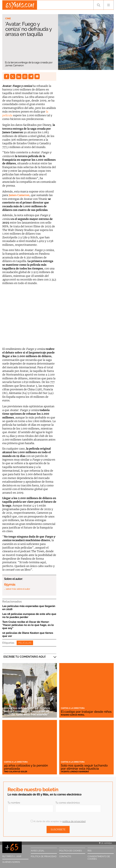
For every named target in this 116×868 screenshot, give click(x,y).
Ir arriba (105, 843)
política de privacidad (74, 821)
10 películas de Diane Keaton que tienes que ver (28, 634)
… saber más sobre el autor (17, 589)
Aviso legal (38, 851)
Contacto (65, 856)
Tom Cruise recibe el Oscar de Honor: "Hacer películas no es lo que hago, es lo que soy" (28, 625)
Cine (8, 18)
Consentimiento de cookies (99, 858)
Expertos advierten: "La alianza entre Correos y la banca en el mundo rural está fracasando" (27, 711)
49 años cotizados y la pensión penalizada (26, 767)
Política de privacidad (44, 856)
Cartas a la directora (73, 708)
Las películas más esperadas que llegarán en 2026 (29, 608)
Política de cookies (71, 851)
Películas (25, 643)
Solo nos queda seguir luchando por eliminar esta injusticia (84, 767)
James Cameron (19, 195)
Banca (8, 704)
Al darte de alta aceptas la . (58, 821)
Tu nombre (14, 803)
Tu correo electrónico (68, 803)
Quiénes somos (11, 862)
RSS (90, 851)
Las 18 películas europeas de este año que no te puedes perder (29, 616)
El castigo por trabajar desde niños (86, 712)
